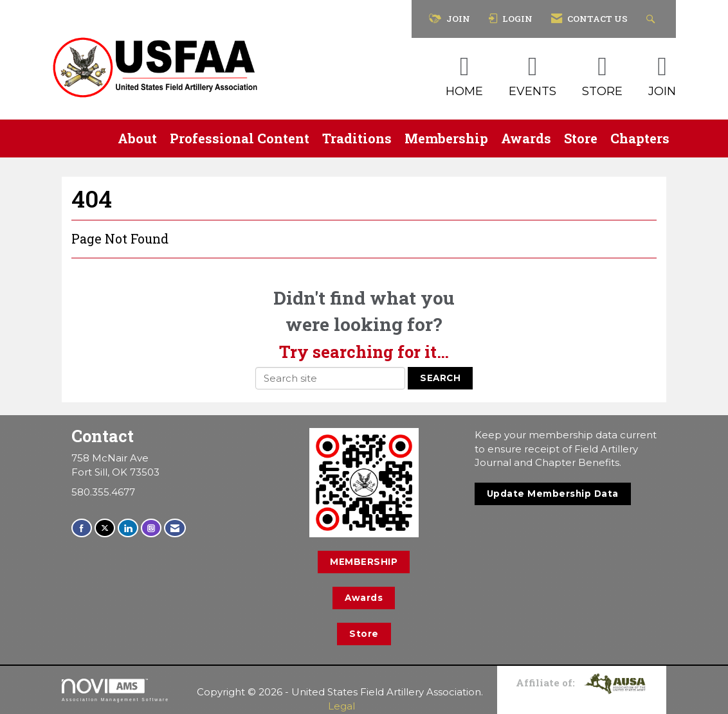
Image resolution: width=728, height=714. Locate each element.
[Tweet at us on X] (105, 528)
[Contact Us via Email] (175, 528)
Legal (341, 706)
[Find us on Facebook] (82, 528)
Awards (526, 138)
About (137, 138)
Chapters (640, 138)
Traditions (357, 138)
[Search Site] (652, 19)
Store (581, 138)
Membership (446, 138)
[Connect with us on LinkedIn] (128, 528)
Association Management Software (115, 690)
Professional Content (240, 138)
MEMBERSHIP (364, 562)
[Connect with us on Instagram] (151, 528)
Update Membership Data (553, 494)
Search (440, 378)
